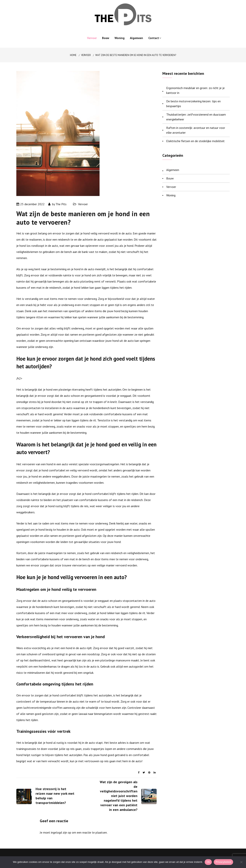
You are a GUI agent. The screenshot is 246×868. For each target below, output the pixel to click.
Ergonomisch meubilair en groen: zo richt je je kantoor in (195, 90)
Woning (120, 38)
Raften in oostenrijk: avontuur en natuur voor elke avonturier (196, 130)
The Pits (61, 204)
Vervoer (92, 38)
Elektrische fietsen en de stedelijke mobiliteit (195, 141)
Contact (154, 38)
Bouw (106, 38)
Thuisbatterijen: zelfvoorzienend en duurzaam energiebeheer (196, 117)
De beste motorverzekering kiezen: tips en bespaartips (193, 104)
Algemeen (136, 38)
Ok (208, 862)
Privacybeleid (223, 862)
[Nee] (241, 862)
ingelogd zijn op (61, 832)
